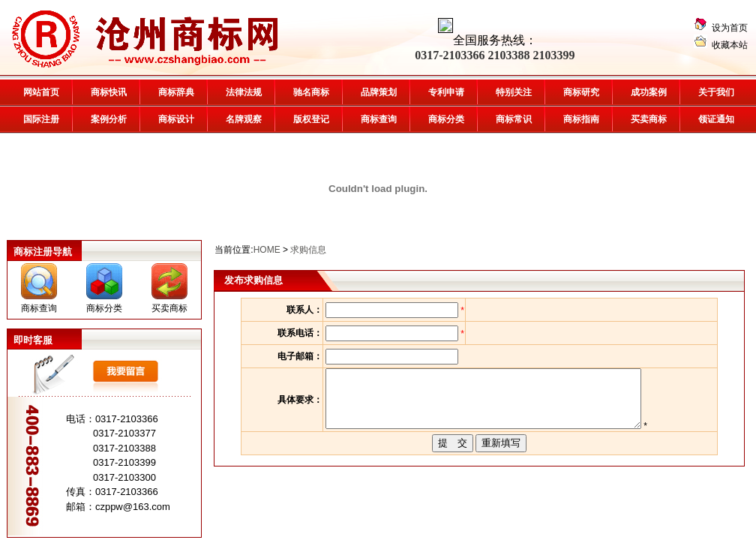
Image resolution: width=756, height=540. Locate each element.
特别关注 (514, 92)
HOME (267, 250)
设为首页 (730, 28)
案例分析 (109, 119)
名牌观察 (244, 119)
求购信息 (308, 250)
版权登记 (311, 119)
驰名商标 (311, 92)
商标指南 (581, 119)
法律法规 (244, 92)
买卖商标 (649, 119)
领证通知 (716, 119)
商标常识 (514, 119)
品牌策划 (379, 92)
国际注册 (41, 119)
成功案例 (649, 92)
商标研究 (581, 92)
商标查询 (39, 308)
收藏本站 (730, 45)
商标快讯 (109, 92)
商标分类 (446, 119)
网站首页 (41, 92)
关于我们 (716, 92)
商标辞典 (176, 92)
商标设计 (176, 119)
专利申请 (446, 92)
